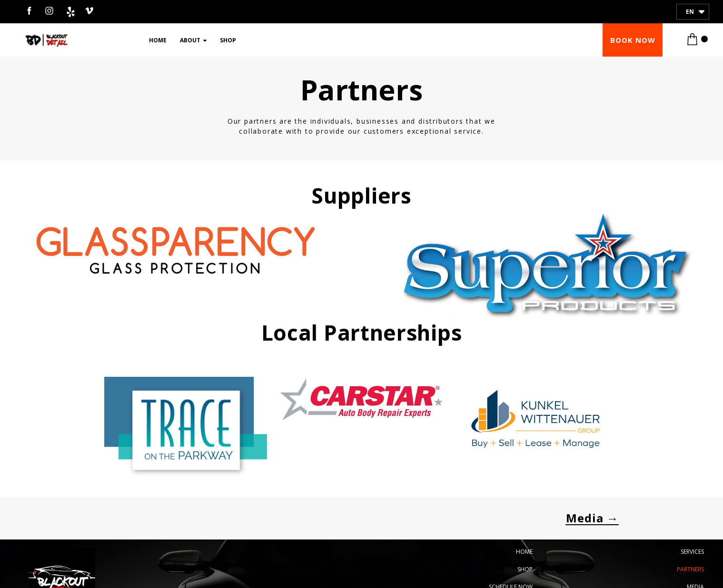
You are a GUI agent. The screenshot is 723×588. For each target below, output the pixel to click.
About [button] (193, 40)
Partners (690, 569)
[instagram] (49, 11)
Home (158, 40)
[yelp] (69, 11)
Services (692, 552)
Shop (228, 40)
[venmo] (89, 11)
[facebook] (29, 11)
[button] (633, 40)
